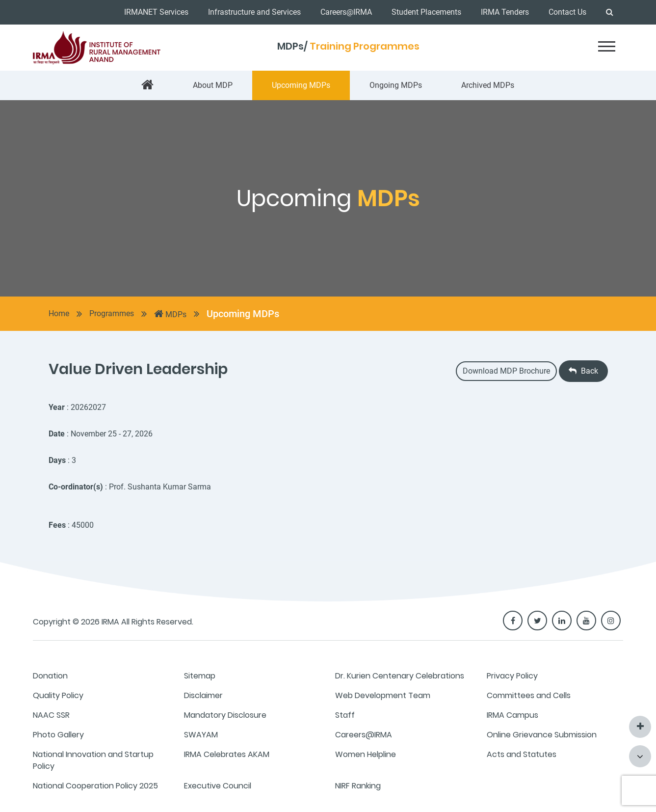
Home (59, 313)
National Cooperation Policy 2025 (95, 786)
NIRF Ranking (358, 786)
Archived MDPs (488, 85)
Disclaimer (203, 695)
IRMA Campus (512, 715)
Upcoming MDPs (301, 85)
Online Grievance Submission (542, 735)
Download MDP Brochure (506, 371)
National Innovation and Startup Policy (93, 760)
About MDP (213, 85)
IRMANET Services (156, 12)
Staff (345, 715)
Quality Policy (58, 695)
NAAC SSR (51, 715)
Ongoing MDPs (396, 85)
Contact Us (567, 12)
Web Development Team (383, 695)
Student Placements (426, 12)
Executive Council (218, 786)
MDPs (170, 314)
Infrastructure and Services (254, 12)
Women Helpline (366, 754)
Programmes (112, 313)
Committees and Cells (529, 695)
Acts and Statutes (522, 754)
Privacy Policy (512, 676)
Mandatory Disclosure (225, 715)
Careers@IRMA (346, 12)
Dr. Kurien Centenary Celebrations (400, 676)
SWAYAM (201, 735)
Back (583, 371)
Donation (50, 676)
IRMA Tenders (505, 12)
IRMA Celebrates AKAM (227, 754)
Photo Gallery (58, 735)
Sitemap (200, 676)
